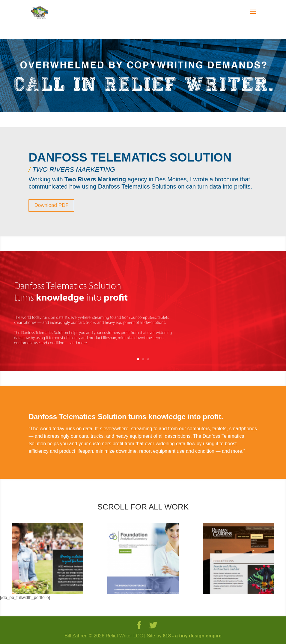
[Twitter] (153, 625)
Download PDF (51, 205)
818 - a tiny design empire (192, 636)
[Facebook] (139, 625)
